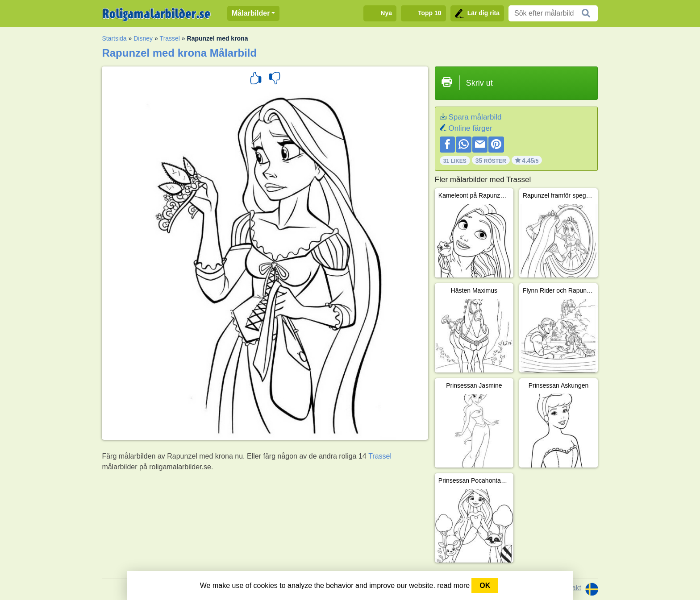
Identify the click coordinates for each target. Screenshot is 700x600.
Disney (143, 38)
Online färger (470, 128)
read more (453, 586)
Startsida (114, 38)
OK (485, 586)
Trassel (170, 38)
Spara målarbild (475, 117)
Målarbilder (251, 13)
